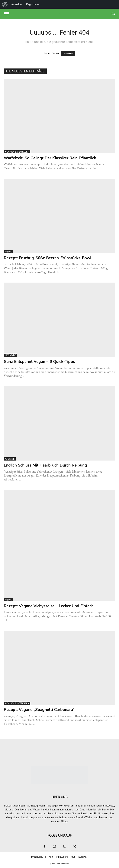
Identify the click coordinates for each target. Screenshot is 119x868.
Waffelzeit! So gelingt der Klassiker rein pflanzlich (50, 158)
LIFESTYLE (10, 355)
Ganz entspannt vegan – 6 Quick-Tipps (39, 362)
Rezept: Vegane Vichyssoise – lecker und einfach (49, 606)
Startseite (68, 54)
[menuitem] (5, 4)
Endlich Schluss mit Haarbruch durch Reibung (45, 465)
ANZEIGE (10, 459)
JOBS (73, 857)
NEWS (8, 252)
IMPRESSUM (62, 857)
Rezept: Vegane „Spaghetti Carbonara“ (39, 710)
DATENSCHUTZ (39, 857)
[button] (6, 14)
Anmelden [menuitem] (17, 4)
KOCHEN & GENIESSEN (17, 152)
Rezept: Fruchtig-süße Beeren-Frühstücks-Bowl (47, 258)
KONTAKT (83, 857)
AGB (51, 857)
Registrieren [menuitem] (33, 4)
